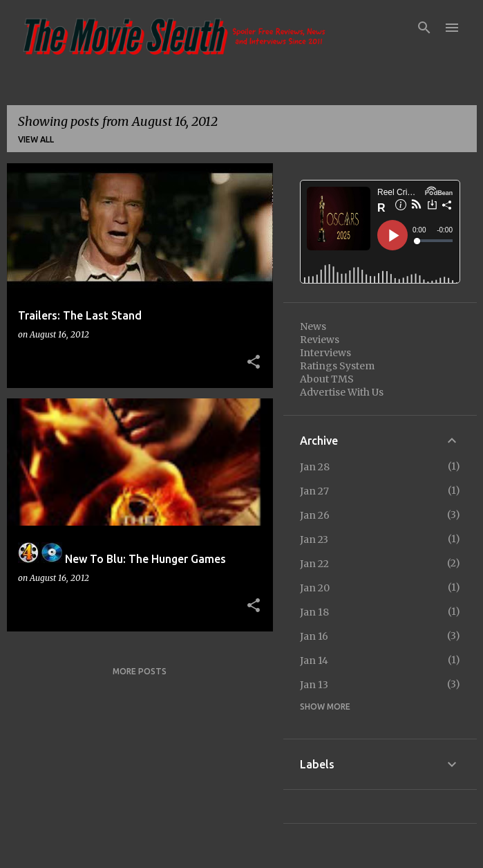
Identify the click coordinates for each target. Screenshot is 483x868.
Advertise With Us (342, 392)
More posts (140, 671)
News (313, 326)
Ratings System (337, 366)
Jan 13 (314, 685)
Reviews (320, 340)
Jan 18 (314, 612)
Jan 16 (314, 636)
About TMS (327, 379)
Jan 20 (315, 588)
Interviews (325, 353)
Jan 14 (314, 661)
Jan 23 (314, 539)
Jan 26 (315, 515)
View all (36, 139)
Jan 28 (315, 467)
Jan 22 (314, 564)
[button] (254, 362)
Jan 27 (314, 491)
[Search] (424, 28)
